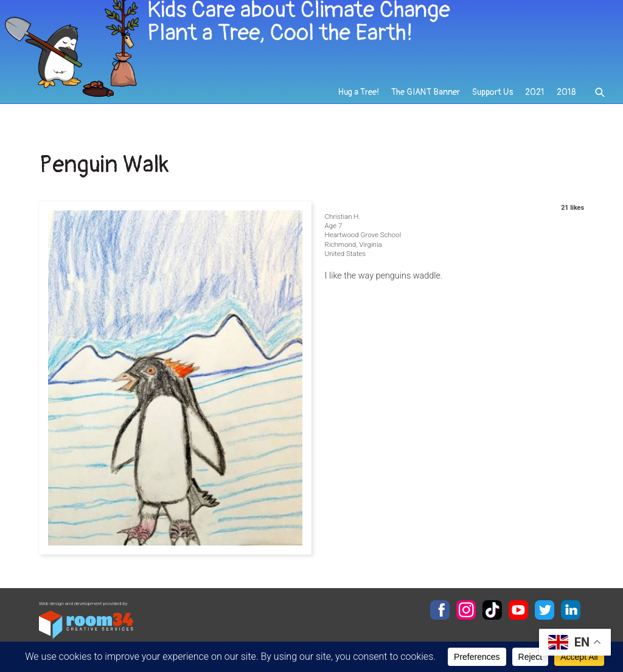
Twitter (545, 610)
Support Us (493, 98)
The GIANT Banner (426, 98)
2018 (566, 98)
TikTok (492, 610)
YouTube (518, 610)
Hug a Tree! (360, 98)
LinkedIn (571, 610)
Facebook (440, 610)
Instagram (466, 610)
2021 (535, 98)
